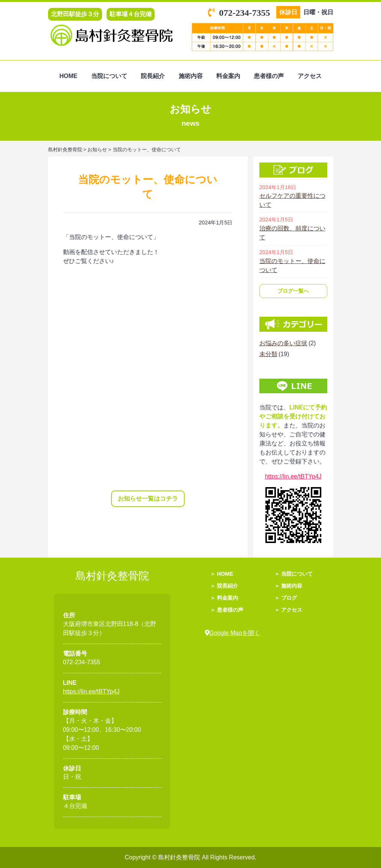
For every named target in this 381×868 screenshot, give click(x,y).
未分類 (268, 354)
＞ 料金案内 (224, 598)
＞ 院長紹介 (224, 586)
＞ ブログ (286, 598)
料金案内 (228, 76)
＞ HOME (222, 574)
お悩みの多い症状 (283, 343)
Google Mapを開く (233, 633)
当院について (109, 76)
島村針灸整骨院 (180, 857)
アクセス (310, 76)
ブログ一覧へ (293, 291)
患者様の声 (269, 76)
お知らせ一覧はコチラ (148, 499)
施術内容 (191, 76)
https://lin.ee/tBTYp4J (293, 476)
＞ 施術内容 (288, 586)
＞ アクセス (288, 610)
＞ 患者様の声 (227, 610)
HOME (68, 76)
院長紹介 (153, 76)
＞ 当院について (294, 574)
